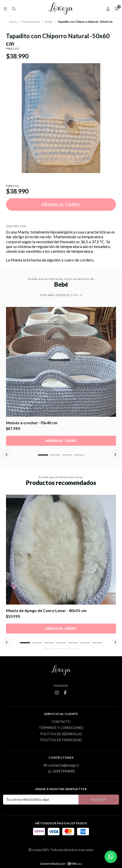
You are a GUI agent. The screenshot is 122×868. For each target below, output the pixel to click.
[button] (43, 455)
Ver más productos (61, 295)
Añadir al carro (61, 204)
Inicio (13, 22)
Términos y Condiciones (61, 728)
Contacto (61, 722)
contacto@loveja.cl (61, 765)
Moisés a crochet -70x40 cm (32, 423)
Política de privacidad (61, 740)
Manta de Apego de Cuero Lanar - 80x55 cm (46, 610)
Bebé (49, 22)
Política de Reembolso (61, 734)
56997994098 (61, 771)
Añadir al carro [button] (61, 441)
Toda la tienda (31, 22)
